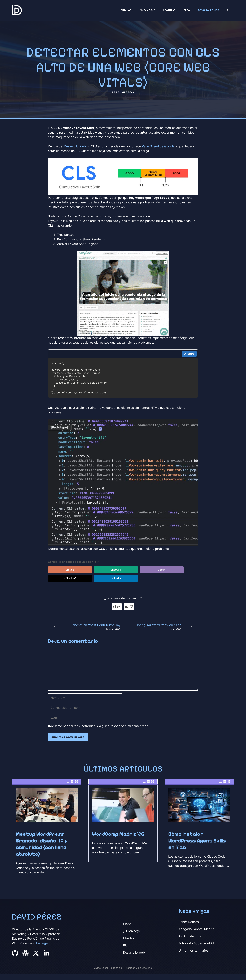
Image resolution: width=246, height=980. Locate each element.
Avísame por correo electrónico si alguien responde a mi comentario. (98, 726)
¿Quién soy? (147, 10)
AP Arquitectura (190, 936)
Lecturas (169, 10)
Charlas (126, 10)
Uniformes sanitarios (193, 951)
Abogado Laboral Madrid (196, 929)
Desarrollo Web (209, 10)
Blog (187, 10)
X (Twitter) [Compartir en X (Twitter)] (161, 570)
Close (127, 924)
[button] (229, 10)
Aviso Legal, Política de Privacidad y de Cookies (123, 968)
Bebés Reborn (189, 922)
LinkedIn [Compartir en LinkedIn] (63, 578)
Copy (189, 354)
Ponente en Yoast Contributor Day (95, 625)
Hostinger (42, 943)
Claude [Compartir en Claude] (63, 570)
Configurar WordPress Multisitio (159, 625)
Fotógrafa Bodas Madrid (196, 943)
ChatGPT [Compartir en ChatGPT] (96, 570)
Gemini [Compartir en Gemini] (128, 570)
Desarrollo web (134, 953)
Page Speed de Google (158, 146)
